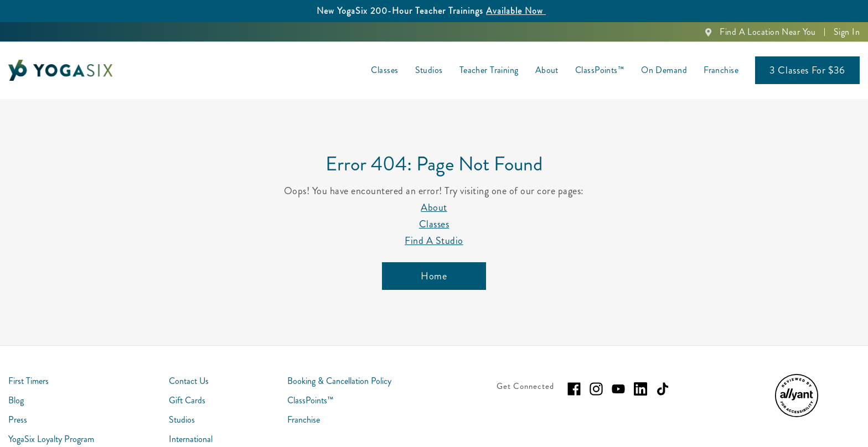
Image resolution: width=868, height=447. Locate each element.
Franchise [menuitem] (721, 70)
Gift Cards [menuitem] (187, 400)
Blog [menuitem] (16, 400)
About (434, 207)
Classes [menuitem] (384, 70)
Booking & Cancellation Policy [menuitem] (339, 381)
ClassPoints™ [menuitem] (600, 70)
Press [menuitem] (18, 420)
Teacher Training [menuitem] (489, 70)
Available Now (516, 11)
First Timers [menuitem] (29, 381)
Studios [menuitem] (429, 70)
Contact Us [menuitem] (189, 381)
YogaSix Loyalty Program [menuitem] (51, 439)
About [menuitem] (547, 70)
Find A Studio (434, 241)
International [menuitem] (191, 439)
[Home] (434, 276)
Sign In (847, 32)
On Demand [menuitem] (664, 70)
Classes (434, 224)
